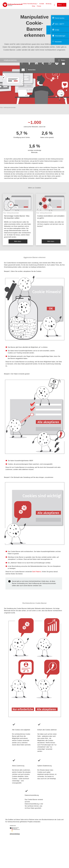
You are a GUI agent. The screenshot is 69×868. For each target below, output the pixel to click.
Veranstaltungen (60, 36)
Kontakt (42, 4)
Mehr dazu (18, 241)
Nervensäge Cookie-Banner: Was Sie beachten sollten (17, 217)
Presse (39, 6)
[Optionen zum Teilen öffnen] (62, 60)
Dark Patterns (37, 572)
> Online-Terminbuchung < (30, 4)
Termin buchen (60, 18)
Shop (33, 6)
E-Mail (57, 30)
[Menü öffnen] (62, 5)
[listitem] (18, 219)
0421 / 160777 (60, 24)
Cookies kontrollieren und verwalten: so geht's (51, 217)
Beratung (48, 4)
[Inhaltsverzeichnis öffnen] (27, 60)
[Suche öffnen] (55, 5)
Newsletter (58, 42)
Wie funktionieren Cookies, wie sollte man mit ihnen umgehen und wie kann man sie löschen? (50, 224)
